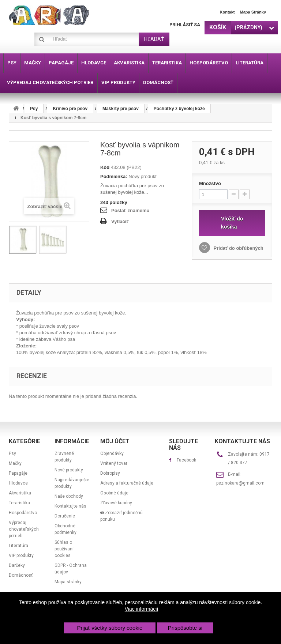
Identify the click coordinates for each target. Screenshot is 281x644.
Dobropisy (110, 473)
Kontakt (227, 12)
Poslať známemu (130, 210)
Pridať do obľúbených (238, 248)
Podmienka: (114, 176)
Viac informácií (142, 609)
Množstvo (210, 183)
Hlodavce (18, 483)
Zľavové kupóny (116, 503)
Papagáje (18, 473)
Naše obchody (69, 496)
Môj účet (115, 441)
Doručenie (65, 516)
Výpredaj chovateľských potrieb (24, 529)
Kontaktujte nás (70, 506)
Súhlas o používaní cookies (64, 549)
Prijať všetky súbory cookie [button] (110, 628)
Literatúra (18, 546)
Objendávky (112, 453)
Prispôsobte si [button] (185, 628)
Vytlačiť (120, 221)
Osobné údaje (114, 493)
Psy (12, 453)
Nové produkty (69, 470)
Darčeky (17, 565)
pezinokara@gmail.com (240, 483)
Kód (105, 167)
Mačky (15, 463)
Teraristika (19, 503)
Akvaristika (20, 493)
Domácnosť (21, 575)
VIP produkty (21, 556)
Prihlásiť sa (185, 25)
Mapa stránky (253, 12)
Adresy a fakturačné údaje (127, 483)
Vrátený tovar (114, 463)
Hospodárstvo (23, 513)
